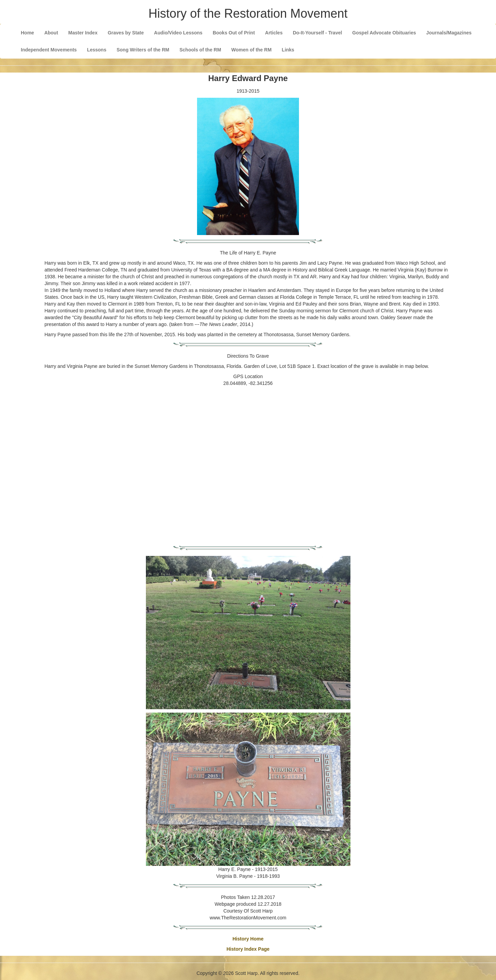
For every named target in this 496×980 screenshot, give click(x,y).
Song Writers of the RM (143, 50)
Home (27, 33)
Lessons (97, 50)
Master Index (83, 33)
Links (288, 50)
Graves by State (126, 33)
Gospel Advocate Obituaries (384, 33)
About (51, 33)
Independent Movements (49, 50)
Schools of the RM (200, 50)
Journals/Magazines (449, 33)
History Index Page (248, 949)
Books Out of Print (234, 33)
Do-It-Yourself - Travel (317, 33)
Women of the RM (252, 50)
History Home (248, 939)
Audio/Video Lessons (178, 33)
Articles (274, 33)
